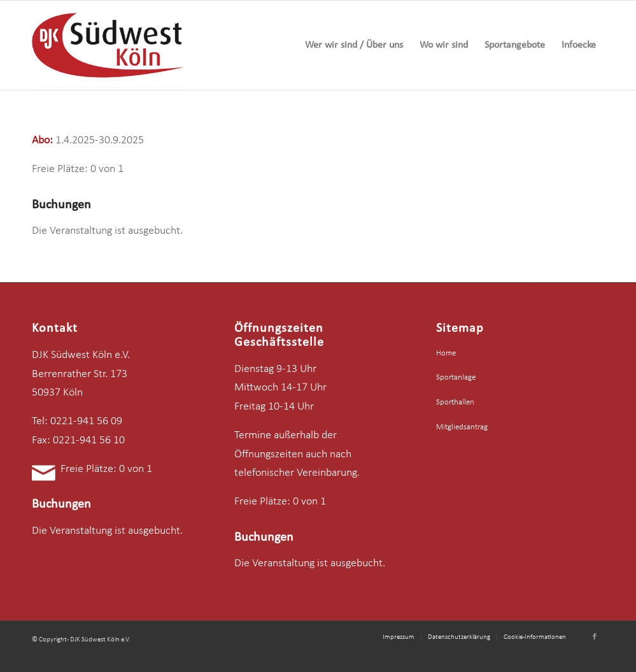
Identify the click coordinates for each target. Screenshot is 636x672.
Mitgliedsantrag (462, 427)
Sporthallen (455, 402)
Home (446, 353)
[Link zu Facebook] (595, 637)
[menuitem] (354, 45)
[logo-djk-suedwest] (108, 45)
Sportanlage (456, 377)
